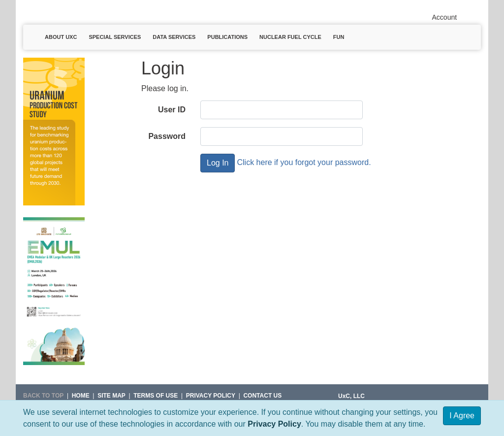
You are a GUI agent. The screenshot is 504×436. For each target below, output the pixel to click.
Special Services (115, 37)
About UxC (61, 37)
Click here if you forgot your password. (304, 162)
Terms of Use (156, 396)
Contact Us (262, 396)
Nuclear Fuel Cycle (290, 37)
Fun (339, 37)
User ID (172, 110)
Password (167, 136)
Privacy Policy (274, 424)
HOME (81, 396)
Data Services (174, 37)
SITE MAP (111, 396)
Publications (227, 37)
